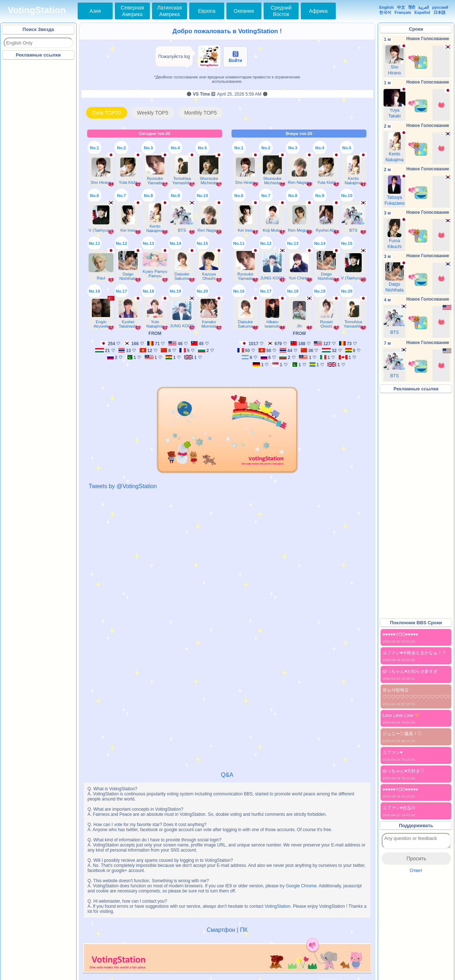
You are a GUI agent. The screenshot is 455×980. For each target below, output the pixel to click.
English (386, 7)
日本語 (440, 12)
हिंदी (412, 7)
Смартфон (221, 930)
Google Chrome (301, 886)
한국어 (385, 12)
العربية (423, 7)
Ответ (416, 870)
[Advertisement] (39, 171)
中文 (401, 7)
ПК (244, 930)
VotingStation (37, 10)
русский (440, 7)
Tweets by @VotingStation (123, 486)
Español (422, 12)
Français (403, 12)
